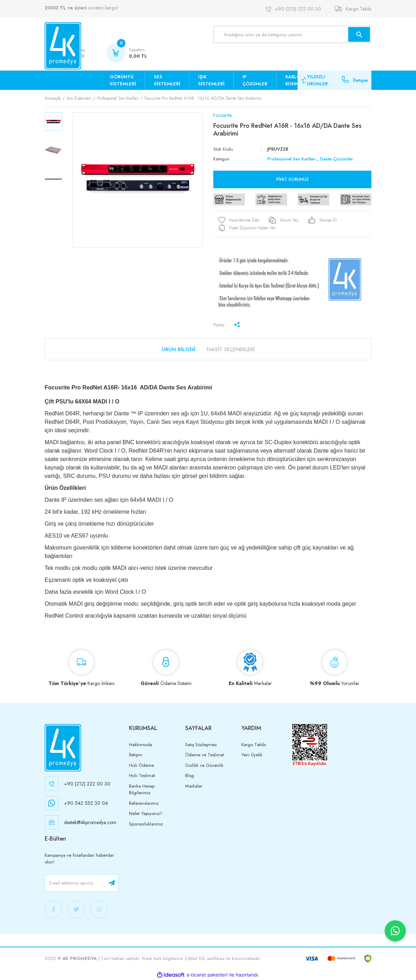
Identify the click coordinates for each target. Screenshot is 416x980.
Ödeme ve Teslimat (204, 755)
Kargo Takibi (359, 9)
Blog (190, 775)
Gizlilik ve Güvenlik (204, 765)
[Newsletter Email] (82, 883)
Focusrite (222, 115)
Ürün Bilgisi (178, 349)
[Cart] (126, 53)
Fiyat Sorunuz (292, 179)
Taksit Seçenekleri (230, 349)
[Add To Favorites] (239, 220)
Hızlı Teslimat (142, 775)
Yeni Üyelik (252, 755)
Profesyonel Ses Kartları (292, 159)
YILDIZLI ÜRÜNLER (317, 80)
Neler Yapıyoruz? (146, 813)
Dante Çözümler (337, 159)
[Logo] (63, 46)
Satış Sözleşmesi (201, 745)
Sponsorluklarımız (146, 824)
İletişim (360, 80)
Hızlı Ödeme (141, 765)
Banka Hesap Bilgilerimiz (142, 790)
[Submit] (112, 883)
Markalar (194, 786)
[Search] (292, 34)
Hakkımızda (141, 745)
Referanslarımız (144, 803)
